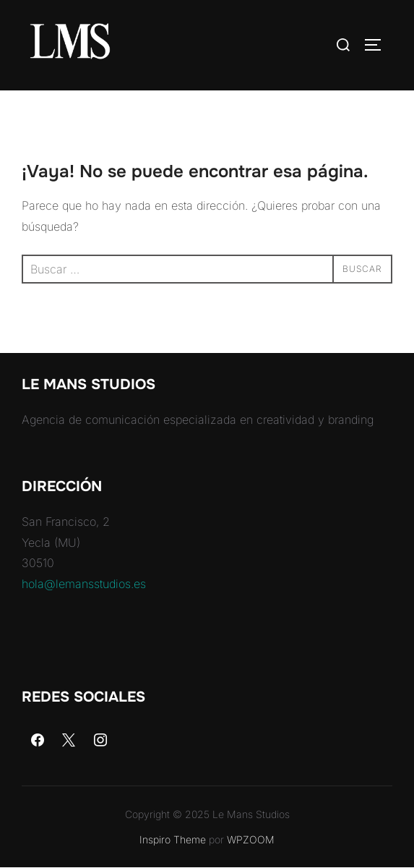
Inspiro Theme (173, 839)
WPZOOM (251, 839)
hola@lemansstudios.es (84, 584)
